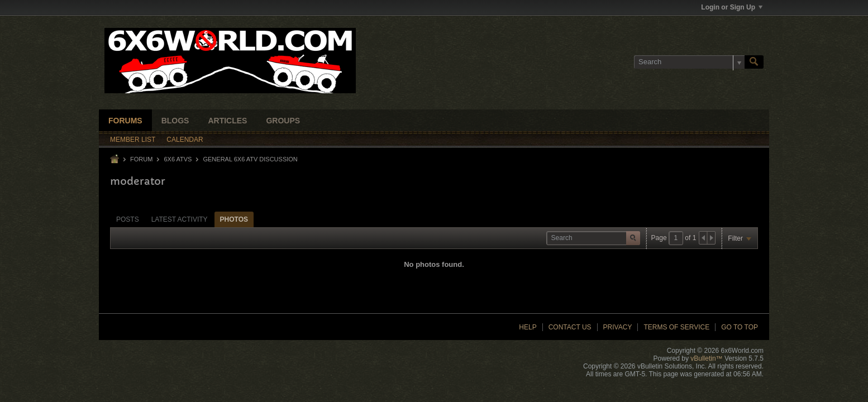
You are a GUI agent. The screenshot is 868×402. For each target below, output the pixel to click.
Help (528, 327)
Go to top (740, 327)
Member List (133, 140)
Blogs (175, 121)
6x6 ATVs (178, 159)
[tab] (128, 219)
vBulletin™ (706, 358)
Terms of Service (676, 327)
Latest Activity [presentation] (180, 219)
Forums (125, 121)
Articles (227, 121)
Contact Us (570, 327)
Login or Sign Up (732, 7)
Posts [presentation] (128, 219)
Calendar (185, 140)
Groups (283, 121)
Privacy (618, 327)
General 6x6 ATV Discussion (250, 159)
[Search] (689, 62)
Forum (141, 159)
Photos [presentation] (234, 219)
